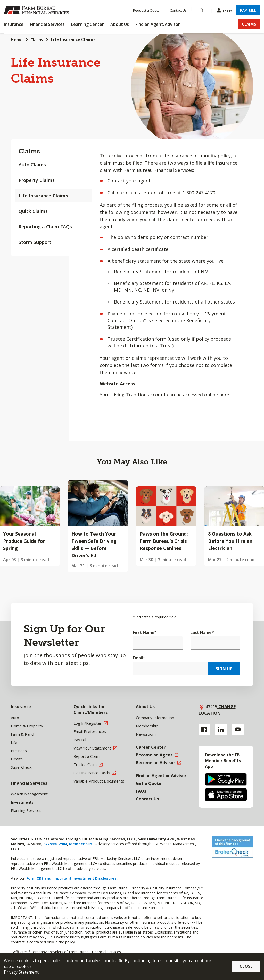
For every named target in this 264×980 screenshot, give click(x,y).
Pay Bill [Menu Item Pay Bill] (248, 10)
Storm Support (35, 242)
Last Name (202, 632)
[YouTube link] (238, 730)
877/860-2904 (55, 844)
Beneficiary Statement (139, 272)
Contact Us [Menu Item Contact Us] (178, 10)
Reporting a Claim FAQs (45, 227)
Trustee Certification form (137, 339)
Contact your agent (129, 181)
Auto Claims (32, 165)
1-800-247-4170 (199, 193)
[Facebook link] (204, 730)
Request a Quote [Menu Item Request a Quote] (146, 10)
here (224, 395)
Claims (37, 40)
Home (17, 40)
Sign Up (224, 669)
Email (139, 658)
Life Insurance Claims (43, 196)
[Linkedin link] (221, 730)
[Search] (201, 10)
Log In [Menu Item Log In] (226, 11)
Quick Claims (33, 211)
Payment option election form (141, 314)
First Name (145, 632)
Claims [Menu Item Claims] (249, 24)
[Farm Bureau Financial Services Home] (37, 10)
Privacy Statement (21, 972)
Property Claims (37, 180)
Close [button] (246, 966)
